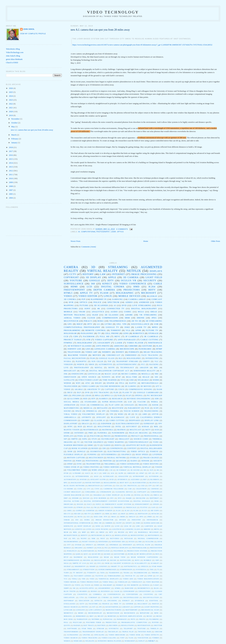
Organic (79, 548)
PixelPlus (72, 551)
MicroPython (71, 535)
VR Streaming (148, 315)
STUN (94, 439)
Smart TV (115, 566)
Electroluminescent (128, 424)
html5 (68, 293)
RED (85, 399)
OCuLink (150, 542)
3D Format (121, 470)
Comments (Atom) (89, 247)
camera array (137, 299)
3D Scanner (101, 305)
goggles (129, 405)
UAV (130, 402)
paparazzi (122, 619)
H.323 (145, 511)
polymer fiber (94, 622)
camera (71, 267)
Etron (80, 507)
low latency (95, 610)
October (15, 123)
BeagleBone (110, 483)
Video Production (89, 582)
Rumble (148, 560)
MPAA (98, 396)
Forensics (105, 507)
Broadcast (70, 371)
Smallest (124, 439)
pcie (147, 408)
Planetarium (87, 551)
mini (156, 613)
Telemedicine (141, 573)
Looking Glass (133, 529)
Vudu (156, 442)
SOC (92, 563)
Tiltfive (99, 576)
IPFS (141, 517)
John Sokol (29, 29)
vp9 (111, 414)
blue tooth (70, 591)
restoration (144, 625)
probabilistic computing (134, 622)
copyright (71, 277)
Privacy (136, 436)
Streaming (118, 267)
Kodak (145, 427)
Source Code (141, 439)
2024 (11, 96)
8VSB (66, 473)
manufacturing (114, 610)
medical (88, 408)
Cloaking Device (124, 492)
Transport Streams (127, 362)
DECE (70, 393)
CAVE (133, 417)
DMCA (156, 495)
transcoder (71, 386)
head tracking (153, 352)
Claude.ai (100, 420)
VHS (84, 579)
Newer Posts (76, 241)
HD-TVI (88, 514)
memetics (69, 613)
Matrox (122, 430)
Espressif (149, 424)
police (97, 302)
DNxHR (75, 498)
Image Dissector (105, 520)
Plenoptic (81, 362)
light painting (152, 607)
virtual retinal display (137, 467)
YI (98, 445)
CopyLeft (142, 492)
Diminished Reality (145, 371)
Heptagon (143, 514)
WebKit (120, 585)
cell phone (112, 333)
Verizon (68, 364)
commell (98, 594)
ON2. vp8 (122, 324)
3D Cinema (70, 299)
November (16, 119)
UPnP (150, 576)
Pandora (102, 433)
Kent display (85, 526)
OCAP (128, 396)
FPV (160, 424)
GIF (161, 507)
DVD (124, 305)
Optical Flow (143, 545)
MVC (131, 532)
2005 (11, 194)
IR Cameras (151, 336)
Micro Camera (129, 374)
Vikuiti (67, 585)
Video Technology (113, 12)
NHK (93, 538)
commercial (97, 405)
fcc (143, 364)
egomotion (96, 452)
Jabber (109, 523)
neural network (117, 458)
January (15, 143)
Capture (109, 389)
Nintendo (103, 542)
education (84, 601)
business (105, 591)
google (95, 280)
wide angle (98, 470)
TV (99, 333)
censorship (129, 591)
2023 (11, 100)
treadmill (110, 464)
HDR (107, 514)
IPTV (90, 324)
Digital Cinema (113, 287)
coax (83, 405)
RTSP (118, 377)
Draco (85, 424)
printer (107, 461)
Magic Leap (111, 374)
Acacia (67, 476)
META (157, 529)
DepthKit (154, 498)
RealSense (93, 557)
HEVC (118, 336)
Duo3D (80, 504)
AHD (105, 473)
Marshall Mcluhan (148, 532)
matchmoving (71, 408)
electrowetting (117, 452)
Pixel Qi (82, 436)
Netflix (134, 271)
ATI (150, 473)
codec (128, 312)
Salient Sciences (122, 563)
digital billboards (151, 448)
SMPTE (75, 439)
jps (100, 607)
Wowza (146, 585)
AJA (112, 473)
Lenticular (94, 374)
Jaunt (119, 523)
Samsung (118, 299)
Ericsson (68, 507)
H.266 (136, 511)
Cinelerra (90, 492)
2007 (11, 190)
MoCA (109, 535)
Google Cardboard (148, 393)
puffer (155, 622)
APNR (138, 330)
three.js (154, 629)
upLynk (86, 635)
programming (72, 330)
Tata (102, 573)
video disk (135, 635)
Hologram (70, 333)
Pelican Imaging (138, 433)
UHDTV (146, 362)
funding (92, 455)
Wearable (143, 380)
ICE (88, 517)
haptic (133, 383)
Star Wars (157, 566)
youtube (76, 280)
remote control (96, 330)
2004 (11, 198)
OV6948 (78, 545)
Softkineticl (131, 566)
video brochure (117, 635)
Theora (155, 573)
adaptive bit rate (136, 445)
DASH (159, 389)
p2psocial (108, 619)
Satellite (69, 380)
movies (97, 355)
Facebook (89, 336)
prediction (111, 622)
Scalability (141, 563)
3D (93, 267)
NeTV (148, 430)
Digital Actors (72, 501)
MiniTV (84, 535)
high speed (142, 455)
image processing (144, 274)
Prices (107, 436)
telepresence (118, 321)
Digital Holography (144, 308)
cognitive (82, 594)
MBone (147, 529)
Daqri (129, 498)
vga (128, 330)
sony (87, 308)
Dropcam (68, 504)
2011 (11, 175)
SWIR (107, 563)
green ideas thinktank (14, 59)
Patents (106, 377)
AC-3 (96, 473)
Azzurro (135, 479)
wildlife (90, 641)
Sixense (103, 566)
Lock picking (102, 529)
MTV (111, 532)
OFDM (67, 433)
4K (99, 308)
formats (134, 352)
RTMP (159, 349)
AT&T (142, 473)
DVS (120, 498)
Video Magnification (148, 579)
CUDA (80, 489)
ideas (154, 312)
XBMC (90, 445)
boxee (95, 448)
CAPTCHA (108, 486)
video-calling (109, 638)
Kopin (108, 526)
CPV (150, 486)
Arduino (119, 346)
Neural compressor (148, 538)
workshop (130, 641)
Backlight (76, 483)
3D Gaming (131, 386)
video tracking (90, 638)
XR (74, 588)
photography (82, 368)
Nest (103, 538)
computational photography (95, 232)
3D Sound (135, 470)
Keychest (132, 427)
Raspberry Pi (99, 299)
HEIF (123, 514)
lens (126, 333)
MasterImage (91, 430)
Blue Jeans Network (74, 486)
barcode (129, 588)
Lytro (108, 324)
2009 (11, 182)
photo (142, 619)
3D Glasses (112, 315)
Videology (137, 582)
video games (88, 386)
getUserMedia (109, 455)
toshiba (115, 411)
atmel (118, 588)
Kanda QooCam (152, 523)
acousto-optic (87, 588)
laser (119, 343)
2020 (11, 111)
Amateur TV (94, 389)
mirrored (81, 616)
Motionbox (153, 535)
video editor (88, 296)
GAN (153, 507)
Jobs (138, 523)
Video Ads (128, 579)
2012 (11, 171)
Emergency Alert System (118, 504)
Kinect (107, 284)
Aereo (129, 302)
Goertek (90, 511)
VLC (156, 362)
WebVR (81, 364)
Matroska (108, 430)
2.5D (111, 470)
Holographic (134, 358)
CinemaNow (106, 492)
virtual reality (103, 271)
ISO (77, 520)
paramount (134, 408)
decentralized (131, 597)
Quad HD (96, 554)
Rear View (120, 557)
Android (144, 302)
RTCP (66, 557)
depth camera (104, 290)
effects (99, 601)
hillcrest (143, 604)
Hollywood (104, 427)
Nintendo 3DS (118, 542)
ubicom (159, 632)
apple (112, 277)
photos (68, 461)
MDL (156, 427)
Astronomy (139, 476)
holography (85, 343)
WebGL (155, 402)
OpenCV (89, 545)
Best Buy (124, 483)
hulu (141, 312)
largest (126, 607)
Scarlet (155, 563)
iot (94, 607)
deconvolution (151, 597)
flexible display (73, 455)
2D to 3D (136, 321)
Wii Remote (133, 585)
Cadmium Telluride (114, 489)
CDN (76, 336)
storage (153, 333)
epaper (111, 383)
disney (120, 352)
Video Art (91, 352)
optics (120, 232)
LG (99, 324)
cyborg (105, 597)
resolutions (128, 625)
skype (112, 368)
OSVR (160, 542)
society (158, 461)
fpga (122, 383)
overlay (135, 458)
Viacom (142, 402)
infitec (85, 607)
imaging (143, 405)
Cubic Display (113, 495)
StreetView (89, 570)
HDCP (80, 324)
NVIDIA (67, 362)
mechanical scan (150, 610)
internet (118, 274)
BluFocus (154, 483)
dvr (71, 302)
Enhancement (142, 504)
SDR (157, 399)
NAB (120, 396)
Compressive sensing (141, 389)
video (68, 296)
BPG (66, 483)
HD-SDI (77, 514)
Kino (98, 526)
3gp (151, 470)
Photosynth (156, 548)
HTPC (70, 427)
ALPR (121, 473)
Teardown (114, 573)
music (149, 616)
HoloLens (69, 517)
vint (122, 638)
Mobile (68, 312)
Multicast (136, 430)
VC (79, 442)
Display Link (152, 420)
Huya (80, 517)
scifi (156, 408)
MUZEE (121, 532)
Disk (157, 501)
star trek (87, 629)
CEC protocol (130, 486)
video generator (129, 464)
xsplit (142, 641)
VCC (66, 579)
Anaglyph (123, 476)
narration (82, 619)
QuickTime (119, 554)
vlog (131, 638)
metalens (102, 408)
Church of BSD (12, 63)
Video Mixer (70, 582)
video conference (133, 284)
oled (95, 315)
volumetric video (77, 470)
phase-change (151, 458)
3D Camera (131, 277)
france (106, 604)
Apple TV (86, 293)
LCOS (117, 526)
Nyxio (132, 542)
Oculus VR (129, 280)
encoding (112, 601)
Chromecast (113, 355)
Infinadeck (152, 520)
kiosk (155, 405)
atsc (88, 383)
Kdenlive (69, 526)
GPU (70, 324)
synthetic (114, 629)
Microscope (127, 349)
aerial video (72, 318)
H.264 (152, 287)
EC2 (95, 424)
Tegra (126, 573)
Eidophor (106, 424)
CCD (66, 336)
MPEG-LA (109, 396)
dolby (99, 383)
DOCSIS (86, 498)
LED (88, 349)
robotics (139, 333)
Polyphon (118, 551)
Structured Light (88, 380)
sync (79, 464)
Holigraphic (125, 293)
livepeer (157, 455)
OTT (69, 545)
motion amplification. (131, 616)
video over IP (71, 467)
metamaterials (150, 383)
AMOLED (131, 473)
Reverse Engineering (139, 399)
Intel (118, 427)
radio (134, 461)
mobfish (112, 616)
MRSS (102, 532)
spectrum (113, 302)
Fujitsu (144, 507)
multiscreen (96, 458)
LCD (89, 287)
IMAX (114, 517)
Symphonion (126, 570)
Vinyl (78, 585)
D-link (127, 495)
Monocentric (138, 535)
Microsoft (149, 293)
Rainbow (78, 557)
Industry (136, 520)
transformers (71, 632)
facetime (93, 604)
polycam (77, 622)
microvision (113, 613)
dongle (81, 452)
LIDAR (113, 232)
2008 (11, 186)
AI (79, 232)
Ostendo (79, 433)
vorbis (156, 638)
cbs (104, 448)
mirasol (68, 616)
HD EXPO (155, 511)
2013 (11, 167)
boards (83, 591)
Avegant (101, 417)
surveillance (74, 284)
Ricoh (113, 560)
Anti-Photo (103, 346)
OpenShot (127, 545)
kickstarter (112, 607)
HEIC (115, 514)
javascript (104, 343)
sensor (145, 461)
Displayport (71, 424)
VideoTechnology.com (15, 52)
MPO (93, 532)
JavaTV (129, 523)
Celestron (141, 489)
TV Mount (78, 573)
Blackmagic (118, 417)
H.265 (159, 346)
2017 (11, 151)
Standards (91, 402)
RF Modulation (144, 554)
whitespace (155, 343)
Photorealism (139, 548)
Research (117, 399)
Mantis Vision (72, 430)
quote (67, 625)
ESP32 (98, 504)
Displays (156, 271)
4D (129, 414)
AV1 (157, 473)
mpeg (155, 327)
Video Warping (116, 442)
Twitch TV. (131, 576)
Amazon (144, 368)
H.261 (119, 511)
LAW (103, 274)
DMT (66, 498)
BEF (145, 479)
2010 (11, 178)
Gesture (147, 346)
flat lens (114, 405)
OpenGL (139, 396)
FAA (88, 507)
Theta (67, 576)
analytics (98, 312)
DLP (79, 393)
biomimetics (144, 588)
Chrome (133, 346)
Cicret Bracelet (72, 492)
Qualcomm (73, 399)
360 (93, 284)
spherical (92, 411)
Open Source (89, 377)
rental (99, 368)
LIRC (138, 526)
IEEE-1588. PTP (100, 517)
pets (133, 619)
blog (157, 588)
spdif (70, 464)
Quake (107, 554)
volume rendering (110, 386)
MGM (66, 532)
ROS (157, 554)
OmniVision (70, 377)
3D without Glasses (80, 346)
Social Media (72, 402)
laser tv (141, 327)
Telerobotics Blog (13, 49)
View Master (153, 582)
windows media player (109, 641)
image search (71, 607)
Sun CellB (97, 362)
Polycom (95, 436)
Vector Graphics (94, 442)
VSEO (92, 579)
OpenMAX (114, 545)
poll (66, 622)
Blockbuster (139, 483)
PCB (99, 548)
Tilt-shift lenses (83, 576)
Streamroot (73, 570)
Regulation (100, 560)
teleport (128, 629)
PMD (91, 433)
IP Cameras (132, 336)
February (15, 139)
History (88, 274)
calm (117, 591)
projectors (132, 290)
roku (101, 321)
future (84, 305)
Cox (87, 495)
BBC (156, 368)
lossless (81, 610)
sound (67, 411)
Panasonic (87, 333)
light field (154, 277)
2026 (11, 88)
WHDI (97, 585)
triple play (128, 632)
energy (126, 601)
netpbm (95, 619)
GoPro (79, 511)
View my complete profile (33, 34)
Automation (70, 479)
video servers (111, 467)
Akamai (79, 389)
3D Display (94, 277)
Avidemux (122, 479)
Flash (104, 293)
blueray (152, 296)
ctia (82, 597)
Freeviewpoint (74, 290)
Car (130, 489)
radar (77, 625)
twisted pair (144, 632)
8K (158, 470)
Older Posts (216, 241)
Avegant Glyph (98, 479)
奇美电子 (152, 641)
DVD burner (100, 498)
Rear (107, 557)
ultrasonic (73, 635)
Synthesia (141, 570)
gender (130, 604)
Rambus (104, 399)
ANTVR (155, 414)
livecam (68, 610)
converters (132, 594)
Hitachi (155, 514)
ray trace (89, 625)
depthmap (69, 601)
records (113, 625)
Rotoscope (126, 560)
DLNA (147, 495)
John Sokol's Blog (13, 56)
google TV (112, 327)
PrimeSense (121, 436)
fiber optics (138, 452)
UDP (142, 576)
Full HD (105, 336)
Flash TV (127, 393)
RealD (146, 377)
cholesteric (145, 591)
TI (158, 570)
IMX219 (132, 517)
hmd (136, 287)
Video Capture (104, 340)
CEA (118, 486)
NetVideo (115, 538)
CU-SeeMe (68, 489)
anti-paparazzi (127, 340)
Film (92, 358)
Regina (87, 560)
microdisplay (95, 613)
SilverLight (108, 439)
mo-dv (101, 616)
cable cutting (149, 340)
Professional (151, 436)
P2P (83, 299)
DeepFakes (135, 420)
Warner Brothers (74, 445)
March (14, 135)
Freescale (131, 507)
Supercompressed (107, 570)
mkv (92, 616)
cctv (73, 274)
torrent (116, 330)
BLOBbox (155, 479)
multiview (118, 408)
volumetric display (93, 414)
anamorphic (104, 588)
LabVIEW (149, 526)
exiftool (154, 601)
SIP (65, 439)
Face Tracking (150, 355)
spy (104, 411)
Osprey (90, 548)
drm (127, 318)
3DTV (111, 280)
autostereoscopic (127, 364)
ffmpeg (68, 343)
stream (100, 629)
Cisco (121, 389)
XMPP (66, 588)
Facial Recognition (75, 358)
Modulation (121, 535)
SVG (99, 563)
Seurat (67, 566)
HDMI (74, 287)
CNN (83, 371)
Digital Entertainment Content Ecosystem (106, 501)
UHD (132, 380)
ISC (157, 517)
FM (95, 507)
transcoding (151, 411)
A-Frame (77, 473)
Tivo (123, 380)
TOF (110, 362)
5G (136, 414)
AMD (145, 414)
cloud (91, 318)
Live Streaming (142, 305)
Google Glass (107, 358)
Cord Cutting (117, 420)
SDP (157, 560)
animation (70, 405)
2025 (11, 92)
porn (79, 461)
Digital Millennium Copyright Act (109, 371)
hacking (154, 364)
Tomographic (114, 576)
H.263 (127, 511)
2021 (11, 108)
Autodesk (154, 476)
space (78, 411)
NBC (157, 374)
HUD (80, 427)
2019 (11, 115)
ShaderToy (80, 566)
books (94, 591)
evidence (140, 601)
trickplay (113, 632)
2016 (11, 155)
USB (156, 324)
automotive (105, 364)
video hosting (151, 464)
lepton (137, 607)
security (150, 280)
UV (158, 576)
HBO (66, 396)
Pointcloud (104, 551)
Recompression (71, 560)
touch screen (132, 411)
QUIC (86, 554)
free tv (118, 604)
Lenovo (79, 529)
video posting (91, 467)
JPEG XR (98, 523)
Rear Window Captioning (145, 557)
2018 (11, 147)
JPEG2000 (76, 396)
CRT (157, 486)
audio (114, 312)
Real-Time (132, 377)
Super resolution (112, 402)
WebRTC (107, 352)
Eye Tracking (101, 393)
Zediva (118, 445)
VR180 (82, 312)
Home (146, 241)
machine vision (78, 355)
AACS (88, 473)
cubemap (93, 597)
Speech (145, 566)
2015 (11, 159)
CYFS (97, 489)
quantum (121, 461)
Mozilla (146, 374)
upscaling (99, 635)
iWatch (155, 604)
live (66, 368)
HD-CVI (67, 514)
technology (127, 368)
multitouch (71, 321)
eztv (82, 604)
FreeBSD (118, 507)
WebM (156, 380)
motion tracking (75, 315)
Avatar (83, 479)
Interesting (152, 358)
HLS (121, 358)
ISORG (87, 520)
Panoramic (145, 349)
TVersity (92, 573)
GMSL (69, 511)
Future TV (152, 330)
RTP (93, 399)
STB (88, 340)
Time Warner (110, 380)
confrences (117, 448)
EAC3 (90, 504)
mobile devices (129, 296)
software (72, 629)
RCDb (131, 554)
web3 (121, 414)
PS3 (106, 548)
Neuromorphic (71, 542)
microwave (130, 613)
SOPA (85, 439)
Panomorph (118, 433)
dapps (116, 597)
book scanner (80, 448)
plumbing (154, 619)
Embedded (131, 355)
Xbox (91, 364)
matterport (132, 610)
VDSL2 (75, 579)
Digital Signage (142, 501)
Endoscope (78, 374)
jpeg (154, 318)
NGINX (84, 538)
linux (108, 296)
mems (81, 613)
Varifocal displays (109, 579)
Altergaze (108, 476)
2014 (11, 163)
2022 (11, 104)
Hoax (90, 427)
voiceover (143, 638)
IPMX (150, 517)
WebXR (67, 383)
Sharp (92, 566)
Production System (137, 551)
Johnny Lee (74, 349)
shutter (158, 625)
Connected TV (116, 308)
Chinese (155, 489)
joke (127, 327)
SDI (156, 377)
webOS (67, 641)
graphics (126, 455)
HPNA (132, 514)
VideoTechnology (138, 442)
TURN (66, 573)
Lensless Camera (105, 349)
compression (110, 318)
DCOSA (137, 495)
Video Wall (108, 582)
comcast (157, 299)
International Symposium (77, 523)
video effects (152, 635)
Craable (97, 495)
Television (74, 352)
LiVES (89, 529)
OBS (140, 542)
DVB (87, 393)
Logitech (117, 529)
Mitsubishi (97, 535)
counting (148, 594)
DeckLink (141, 498)
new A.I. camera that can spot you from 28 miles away (100, 30)
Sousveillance (140, 324)
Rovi (137, 560)
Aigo (96, 476)
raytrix (102, 625)
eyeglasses (70, 604)
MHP (84, 532)
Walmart (108, 585)
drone (141, 318)
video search (71, 638)
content (132, 448)
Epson (156, 504)
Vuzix (87, 585)
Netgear (129, 538)
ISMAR (67, 520)
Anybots (86, 417)
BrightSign (94, 486)
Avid (112, 479)
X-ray (156, 585)
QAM (78, 554)
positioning (92, 461)
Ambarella (70, 417)
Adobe (129, 315)
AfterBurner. (82, 476)
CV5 (89, 489)
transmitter (93, 464)
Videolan (123, 582)
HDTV (152, 290)
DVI (112, 498)
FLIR (116, 393)
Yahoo (107, 445)
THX (152, 570)
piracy (88, 321)
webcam (78, 641)
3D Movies (146, 386)
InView (123, 520)
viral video (71, 414)
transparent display (93, 632)
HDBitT (98, 514)
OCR (157, 430)
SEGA (66, 563)
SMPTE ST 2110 (79, 563)
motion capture (76, 458)
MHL (75, 532)
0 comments (122, 229)
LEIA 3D (128, 526)
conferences (114, 594)
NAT (66, 538)
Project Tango (73, 340)
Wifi (78, 383)
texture (141, 629)
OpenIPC (101, 545)
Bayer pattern (93, 483)
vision (159, 467)
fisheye (154, 452)
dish (70, 452)
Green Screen (105, 511)
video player (135, 343)
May (13, 127)
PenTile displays (120, 548)
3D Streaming (154, 321)
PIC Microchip (155, 396)
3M (145, 470)
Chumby (85, 420)
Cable (158, 284)
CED (143, 486)
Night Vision (88, 542)
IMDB (122, 517)
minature (145, 613)
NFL (74, 538)
